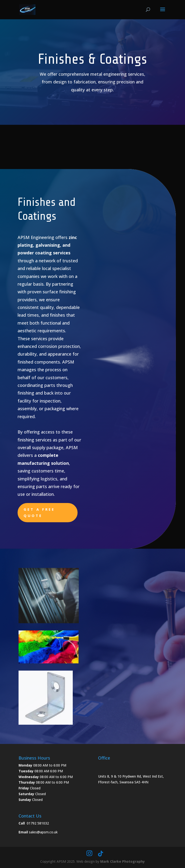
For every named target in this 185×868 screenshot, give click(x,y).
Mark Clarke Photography (122, 861)
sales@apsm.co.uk (43, 832)
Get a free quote (39, 512)
